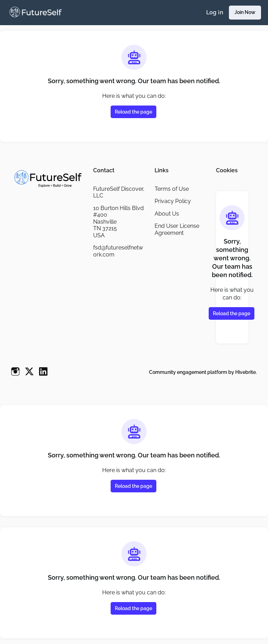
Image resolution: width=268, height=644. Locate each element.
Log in (214, 13)
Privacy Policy (173, 201)
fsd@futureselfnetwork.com (119, 251)
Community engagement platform (186, 372)
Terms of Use (172, 189)
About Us (167, 214)
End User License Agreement (178, 229)
